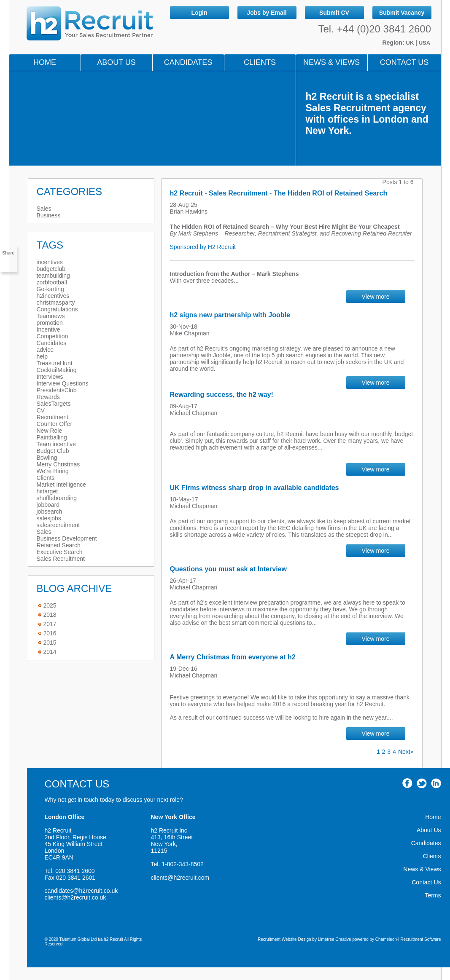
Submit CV (334, 13)
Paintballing (52, 437)
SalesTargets (54, 404)
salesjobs (49, 518)
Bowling (47, 458)
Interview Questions (63, 383)
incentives (50, 262)
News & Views (422, 869)
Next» (406, 752)
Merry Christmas (58, 464)
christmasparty (56, 303)
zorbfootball (52, 282)
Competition (53, 336)
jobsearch (50, 511)
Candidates (188, 62)
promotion (50, 323)
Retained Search (59, 545)
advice (45, 350)
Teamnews (51, 316)
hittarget (47, 491)
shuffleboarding (57, 498)
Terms (433, 895)
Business (49, 215)
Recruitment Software (420, 939)
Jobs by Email (267, 13)
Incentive (49, 329)
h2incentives (53, 296)
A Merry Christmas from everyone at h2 (233, 657)
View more (376, 297)
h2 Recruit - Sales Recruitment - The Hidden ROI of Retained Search (279, 193)
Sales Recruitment (61, 559)
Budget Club (53, 451)
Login (199, 13)
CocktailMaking (57, 370)
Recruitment (53, 417)
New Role (50, 431)
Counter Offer (55, 424)
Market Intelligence (62, 485)
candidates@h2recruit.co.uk (81, 891)
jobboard (48, 505)
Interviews (50, 377)
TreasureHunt (55, 363)
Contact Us (404, 62)
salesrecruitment (58, 525)
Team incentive (56, 444)
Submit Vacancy (402, 13)
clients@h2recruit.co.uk (75, 897)
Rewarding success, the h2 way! (222, 395)
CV (41, 410)
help (42, 356)
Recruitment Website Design (284, 939)
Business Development (67, 538)
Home (45, 62)
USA (424, 43)
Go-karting (50, 289)
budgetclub (51, 269)
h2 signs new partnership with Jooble (230, 315)
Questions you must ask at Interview (228, 569)
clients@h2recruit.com (180, 878)
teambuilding (53, 276)
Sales (44, 209)
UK (411, 43)
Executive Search (60, 552)
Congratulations (57, 309)
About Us (116, 62)
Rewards (48, 397)
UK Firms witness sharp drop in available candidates (255, 488)
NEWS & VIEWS (331, 62)
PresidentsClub (57, 390)
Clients (260, 62)
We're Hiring (53, 471)
